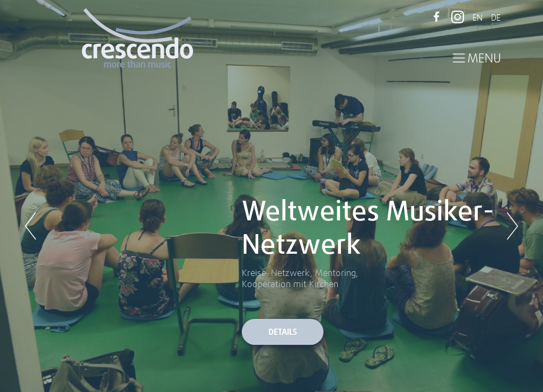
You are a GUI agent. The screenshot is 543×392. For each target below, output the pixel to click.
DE (496, 18)
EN (478, 18)
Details (283, 332)
